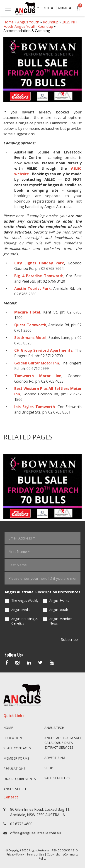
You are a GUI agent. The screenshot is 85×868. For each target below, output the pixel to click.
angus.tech (54, 728)
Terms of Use (35, 854)
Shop (49, 768)
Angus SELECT (15, 789)
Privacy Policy (15, 854)
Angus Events (59, 601)
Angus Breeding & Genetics (25, 621)
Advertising (55, 758)
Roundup (51, 22)
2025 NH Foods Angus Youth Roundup (40, 24)
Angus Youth (28, 22)
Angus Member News (61, 621)
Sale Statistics (57, 778)
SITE (49, 8)
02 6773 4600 (21, 824)
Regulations (14, 769)
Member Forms (16, 758)
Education (13, 738)
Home (8, 22)
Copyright (53, 854)
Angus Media (21, 610)
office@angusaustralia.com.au (36, 833)
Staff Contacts (17, 748)
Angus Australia (39, 850)
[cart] (79, 8)
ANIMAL (65, 8)
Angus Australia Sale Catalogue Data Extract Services (63, 743)
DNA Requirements (20, 779)
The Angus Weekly (25, 601)
